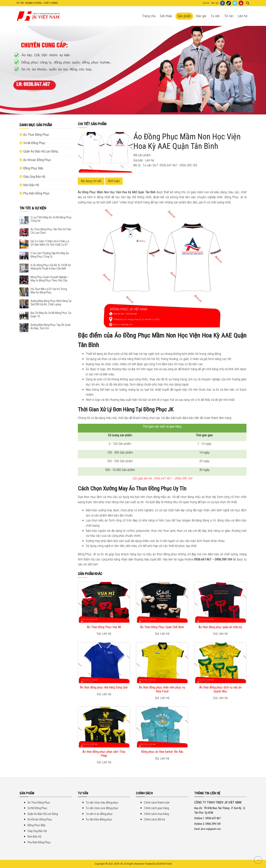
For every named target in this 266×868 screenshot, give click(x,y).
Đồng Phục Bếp (31, 168)
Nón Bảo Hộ (29, 185)
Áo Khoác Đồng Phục (35, 160)
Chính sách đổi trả (154, 819)
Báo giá (215, 3)
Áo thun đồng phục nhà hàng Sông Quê (104, 687)
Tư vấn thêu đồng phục (99, 819)
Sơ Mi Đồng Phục (32, 143)
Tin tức (229, 16)
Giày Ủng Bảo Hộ (32, 177)
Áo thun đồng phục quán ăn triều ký (220, 627)
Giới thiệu (166, 16)
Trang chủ (149, 16)
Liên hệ (206, 3)
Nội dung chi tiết (91, 181)
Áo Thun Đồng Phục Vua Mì (104, 627)
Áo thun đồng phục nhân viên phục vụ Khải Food (162, 689)
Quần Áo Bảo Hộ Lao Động (39, 151)
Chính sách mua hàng (156, 814)
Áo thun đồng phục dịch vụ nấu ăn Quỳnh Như (220, 689)
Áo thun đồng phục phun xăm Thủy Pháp (104, 754)
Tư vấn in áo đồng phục (99, 814)
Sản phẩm (184, 16)
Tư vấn (215, 16)
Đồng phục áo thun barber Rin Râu (162, 752)
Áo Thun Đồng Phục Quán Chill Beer (162, 627)
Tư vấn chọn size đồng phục (102, 808)
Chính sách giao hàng (156, 808)
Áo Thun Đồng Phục (34, 135)
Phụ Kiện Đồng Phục (35, 193)
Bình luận (114, 181)
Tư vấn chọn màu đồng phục (102, 803)
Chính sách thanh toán (157, 803)
